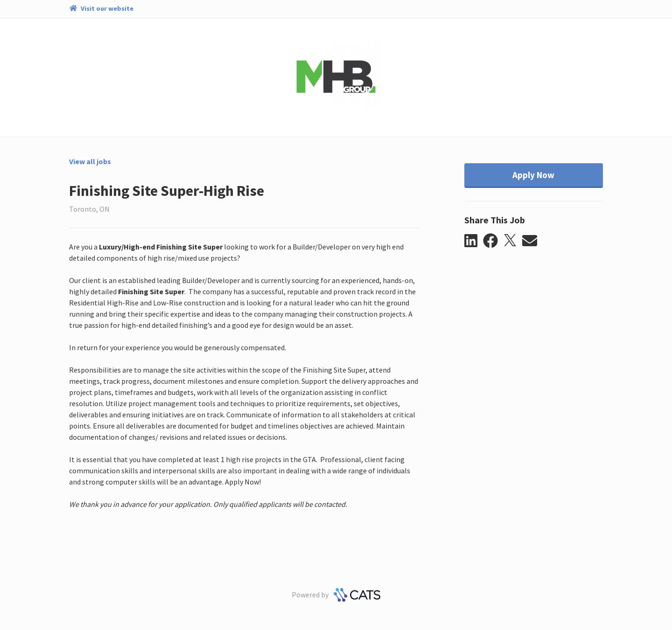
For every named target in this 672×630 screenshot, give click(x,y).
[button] (474, 241)
